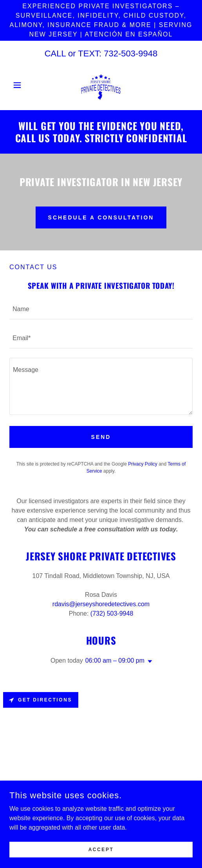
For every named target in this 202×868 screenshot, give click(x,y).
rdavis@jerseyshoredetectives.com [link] (101, 604)
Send (101, 437)
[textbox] (101, 310)
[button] (23, 85)
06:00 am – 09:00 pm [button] (115, 661)
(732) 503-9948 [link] (112, 613)
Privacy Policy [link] (143, 464)
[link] (101, 85)
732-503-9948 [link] (131, 53)
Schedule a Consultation (101, 217)
